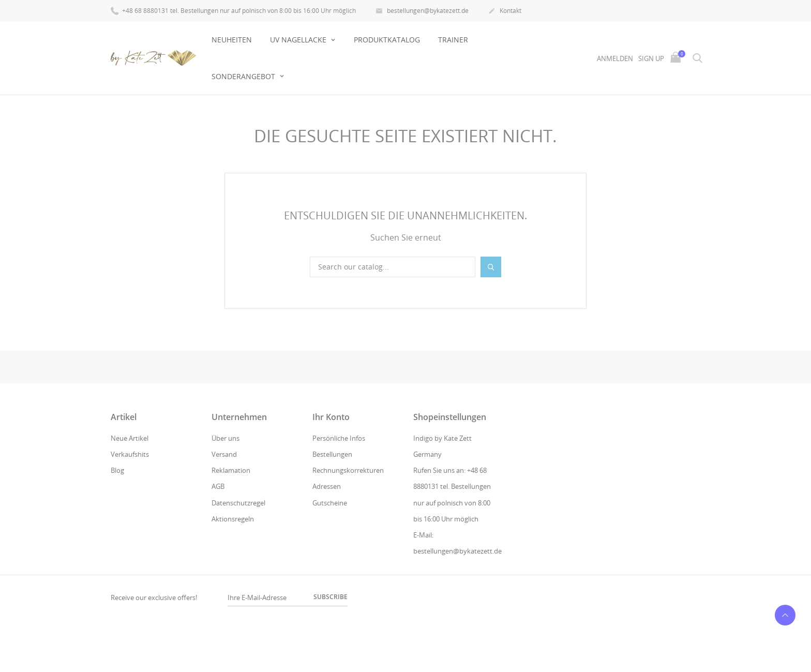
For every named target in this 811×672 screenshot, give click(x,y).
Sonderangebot (244, 76)
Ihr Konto (331, 417)
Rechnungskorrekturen (348, 470)
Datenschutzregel (238, 503)
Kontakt (505, 11)
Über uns (226, 438)
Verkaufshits (130, 454)
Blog (117, 470)
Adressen (327, 486)
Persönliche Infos (339, 438)
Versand (224, 454)
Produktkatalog (387, 40)
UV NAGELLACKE (299, 40)
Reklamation (231, 470)
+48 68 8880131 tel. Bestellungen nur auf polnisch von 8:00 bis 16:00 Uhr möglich (233, 10)
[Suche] (393, 267)
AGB (218, 486)
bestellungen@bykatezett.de (422, 11)
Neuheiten (232, 40)
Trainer (453, 40)
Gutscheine (330, 503)
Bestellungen (332, 454)
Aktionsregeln (233, 519)
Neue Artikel (130, 438)
